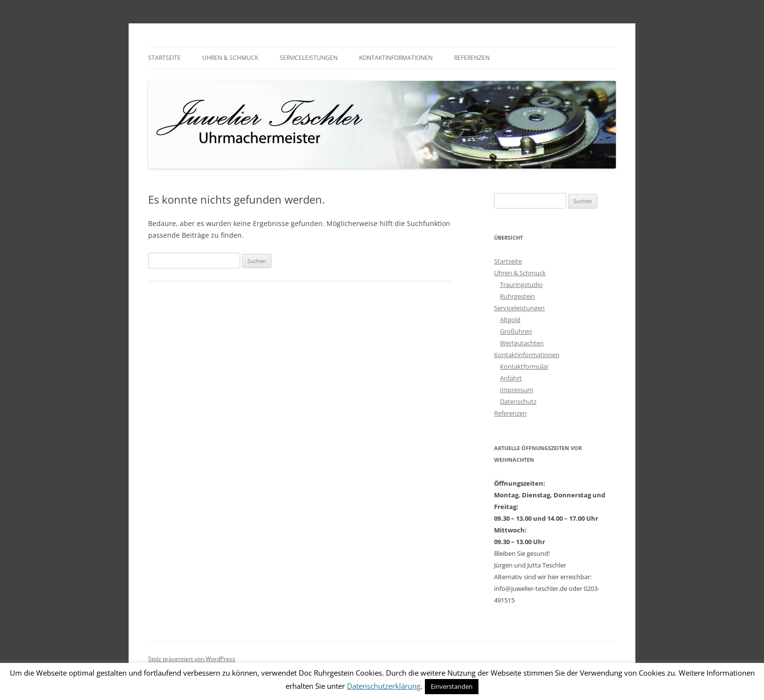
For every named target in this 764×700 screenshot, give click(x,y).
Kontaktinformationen (396, 58)
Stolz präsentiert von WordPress (192, 659)
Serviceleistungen (309, 58)
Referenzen (472, 58)
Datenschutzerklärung (384, 686)
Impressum (516, 390)
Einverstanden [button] (452, 686)
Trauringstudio (521, 284)
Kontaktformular (524, 366)
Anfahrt (511, 378)
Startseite (164, 58)
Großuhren (516, 331)
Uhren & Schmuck (230, 58)
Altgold (510, 320)
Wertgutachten (522, 343)
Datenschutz (518, 401)
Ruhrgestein (517, 296)
